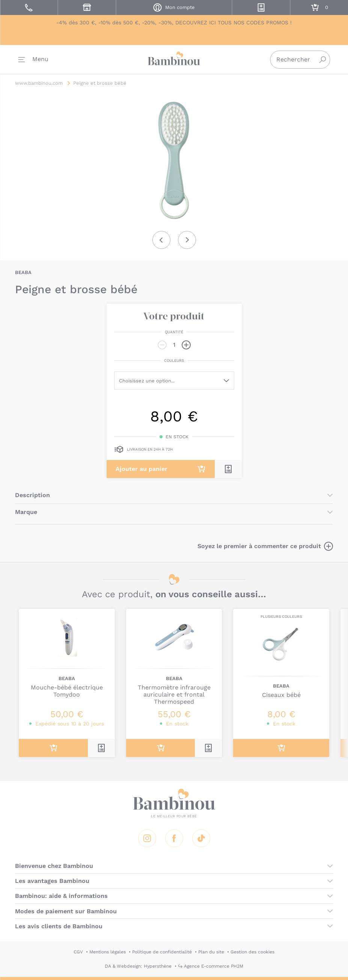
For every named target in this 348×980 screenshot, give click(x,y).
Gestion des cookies (252, 952)
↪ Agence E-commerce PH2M (211, 966)
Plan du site (211, 952)
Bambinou (174, 60)
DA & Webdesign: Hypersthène (138, 966)
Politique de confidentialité (162, 952)
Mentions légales (108, 952)
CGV (78, 952)
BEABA (23, 272)
